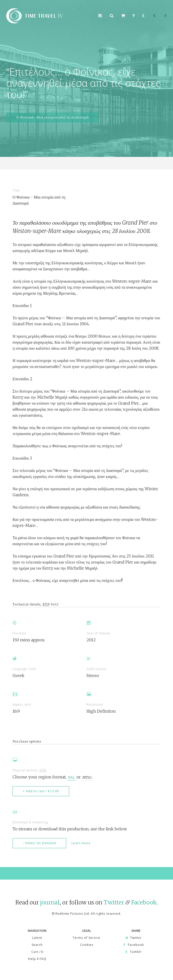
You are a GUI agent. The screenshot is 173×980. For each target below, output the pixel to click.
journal (50, 902)
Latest (37, 938)
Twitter (114, 902)
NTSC (87, 777)
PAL (72, 777)
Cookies (87, 945)
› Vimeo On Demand (39, 843)
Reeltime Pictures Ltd (72, 914)
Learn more (81, 843)
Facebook (144, 902)
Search (37, 945)
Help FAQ (37, 959)
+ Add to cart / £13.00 (41, 791)
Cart (37, 952)
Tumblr (133, 952)
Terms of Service (86, 938)
